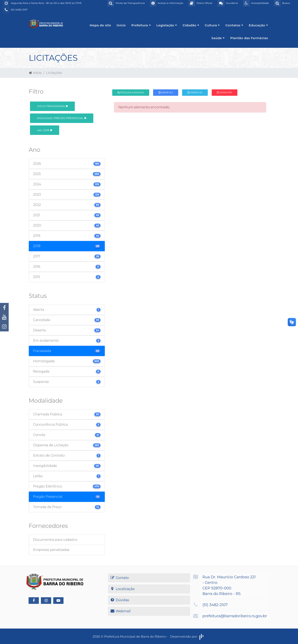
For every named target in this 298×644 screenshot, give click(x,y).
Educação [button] (259, 25)
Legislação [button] (167, 25)
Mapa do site (100, 25)
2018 (44, 130)
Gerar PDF (224, 93)
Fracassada (52, 106)
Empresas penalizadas (51, 550)
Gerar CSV (195, 93)
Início (121, 25)
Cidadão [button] (191, 25)
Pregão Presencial (62, 118)
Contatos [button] (234, 25)
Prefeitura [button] (141, 25)
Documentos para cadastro (55, 540)
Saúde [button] (218, 38)
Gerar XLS (166, 93)
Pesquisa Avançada (131, 93)
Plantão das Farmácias (249, 38)
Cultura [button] (212, 25)
